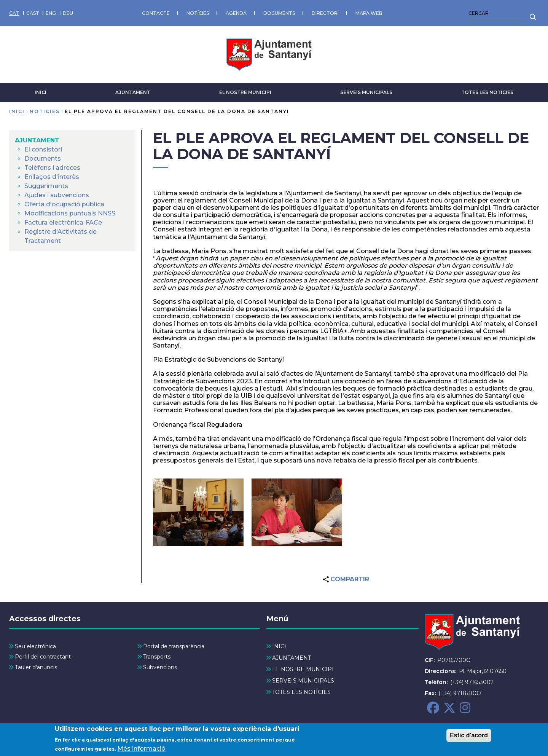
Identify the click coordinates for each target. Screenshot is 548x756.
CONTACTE (156, 13)
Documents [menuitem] (43, 159)
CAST (33, 13)
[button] (198, 513)
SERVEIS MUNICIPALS (366, 92)
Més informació (141, 750)
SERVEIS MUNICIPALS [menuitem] (303, 681)
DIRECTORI (325, 13)
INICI (41, 92)
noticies (45, 111)
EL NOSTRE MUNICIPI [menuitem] (303, 669)
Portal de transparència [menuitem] (174, 646)
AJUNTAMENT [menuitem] (37, 140)
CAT (14, 13)
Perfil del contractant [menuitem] (43, 657)
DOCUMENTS (279, 13)
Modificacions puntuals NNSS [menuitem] (70, 213)
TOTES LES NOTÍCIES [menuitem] (301, 692)
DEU (68, 13)
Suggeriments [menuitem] (46, 186)
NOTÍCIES (198, 13)
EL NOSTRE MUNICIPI (245, 92)
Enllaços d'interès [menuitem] (52, 177)
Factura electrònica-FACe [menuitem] (63, 222)
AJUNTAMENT (133, 92)
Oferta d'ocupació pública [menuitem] (64, 204)
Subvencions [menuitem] (160, 667)
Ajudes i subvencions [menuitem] (57, 195)
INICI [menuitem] (279, 646)
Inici (17, 111)
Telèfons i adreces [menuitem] (52, 168)
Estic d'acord (469, 737)
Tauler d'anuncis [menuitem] (36, 667)
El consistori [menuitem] (43, 149)
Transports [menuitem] (157, 657)
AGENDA (236, 13)
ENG (51, 13)
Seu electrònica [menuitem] (35, 646)
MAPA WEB (369, 13)
